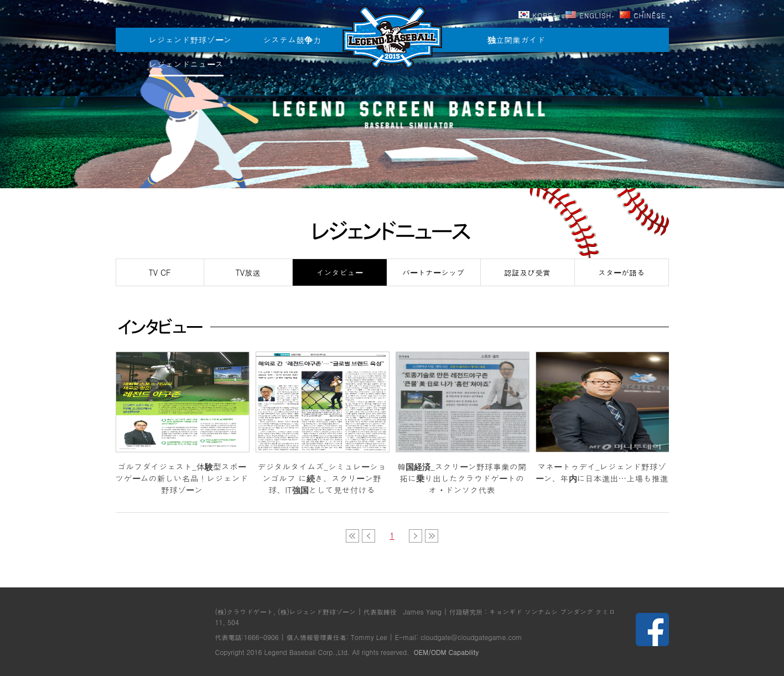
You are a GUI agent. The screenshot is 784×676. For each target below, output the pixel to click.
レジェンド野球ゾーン (190, 40)
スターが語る (621, 272)
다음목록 (416, 536)
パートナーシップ (433, 272)
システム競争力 (292, 40)
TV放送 (248, 272)
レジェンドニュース (186, 64)
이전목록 (352, 536)
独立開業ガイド (516, 40)
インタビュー (340, 272)
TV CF (160, 272)
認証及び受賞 (527, 272)
